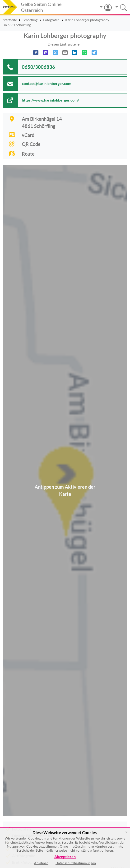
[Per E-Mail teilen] (65, 53)
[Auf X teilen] (55, 53)
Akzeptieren (65, 857)
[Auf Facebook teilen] (36, 53)
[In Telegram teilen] (94, 53)
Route (28, 154)
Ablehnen (41, 863)
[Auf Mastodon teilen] (46, 53)
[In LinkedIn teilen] (75, 53)
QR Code (31, 144)
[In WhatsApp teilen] (84, 53)
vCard (28, 135)
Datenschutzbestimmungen (76, 863)
